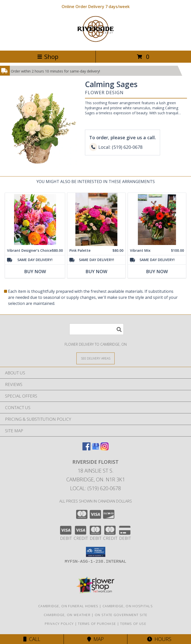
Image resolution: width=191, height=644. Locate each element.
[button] (96, 552)
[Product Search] (97, 329)
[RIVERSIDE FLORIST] (95, 43)
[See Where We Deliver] (95, 358)
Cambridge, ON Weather (67, 615)
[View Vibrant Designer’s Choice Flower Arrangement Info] (35, 219)
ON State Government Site (121, 615)
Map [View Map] (95, 639)
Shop (48, 57)
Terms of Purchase (97, 624)
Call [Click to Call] (32, 639)
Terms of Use (133, 624)
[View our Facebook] (86, 449)
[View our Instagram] (105, 449)
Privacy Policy (59, 624)
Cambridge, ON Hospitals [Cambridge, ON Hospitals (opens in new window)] (128, 606)
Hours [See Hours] (159, 639)
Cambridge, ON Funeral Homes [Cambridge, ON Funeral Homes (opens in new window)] (68, 606)
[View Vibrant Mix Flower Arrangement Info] (157, 219)
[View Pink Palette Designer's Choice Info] (96, 219)
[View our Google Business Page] (95, 449)
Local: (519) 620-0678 (95, 488)
